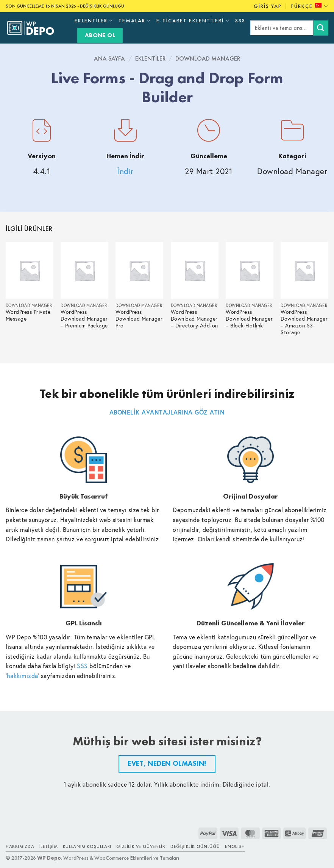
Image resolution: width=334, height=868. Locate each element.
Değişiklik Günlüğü (195, 846)
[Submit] (321, 28)
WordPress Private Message (28, 316)
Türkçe (309, 6)
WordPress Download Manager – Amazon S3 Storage (304, 322)
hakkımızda (23, 676)
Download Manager (208, 58)
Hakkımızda (20, 846)
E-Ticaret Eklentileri (193, 21)
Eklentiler (94, 21)
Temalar (135, 21)
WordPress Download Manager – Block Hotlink (249, 319)
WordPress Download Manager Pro (139, 319)
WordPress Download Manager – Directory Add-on (194, 319)
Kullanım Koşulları (87, 846)
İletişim (49, 846)
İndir (125, 171)
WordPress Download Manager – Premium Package (84, 319)
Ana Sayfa (109, 58)
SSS (240, 20)
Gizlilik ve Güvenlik (141, 846)
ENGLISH (235, 846)
